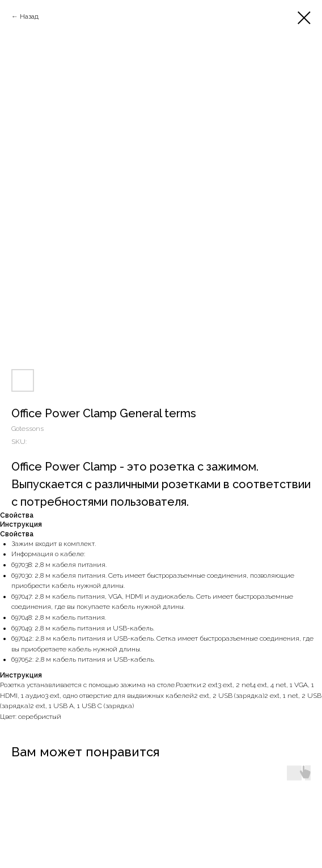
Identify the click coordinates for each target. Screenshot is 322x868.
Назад (29, 16)
